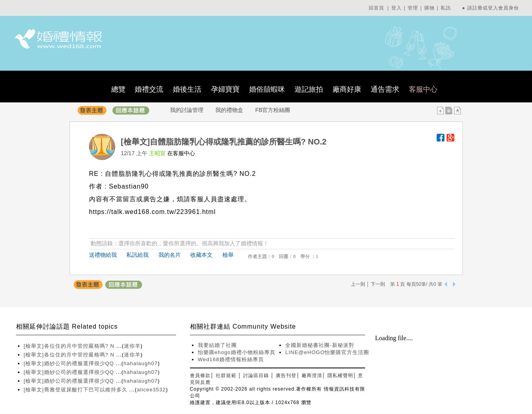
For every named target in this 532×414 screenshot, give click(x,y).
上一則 (358, 284)
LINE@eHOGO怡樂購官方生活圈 (327, 352)
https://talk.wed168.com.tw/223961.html (152, 212)
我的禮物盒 (229, 110)
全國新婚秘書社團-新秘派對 (320, 345)
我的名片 (170, 255)
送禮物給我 (103, 255)
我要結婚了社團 (217, 345)
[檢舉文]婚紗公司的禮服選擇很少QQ (70, 363)
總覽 (118, 89)
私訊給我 (137, 255)
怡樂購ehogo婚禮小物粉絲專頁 (237, 352)
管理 (413, 8)
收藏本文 (201, 255)
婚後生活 (187, 89)
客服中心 (423, 89)
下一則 (378, 284)
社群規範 (226, 375)
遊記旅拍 (309, 89)
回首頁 (376, 8)
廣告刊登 (286, 375)
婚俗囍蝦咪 (267, 89)
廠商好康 (347, 89)
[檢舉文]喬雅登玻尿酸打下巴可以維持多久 (77, 390)
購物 (429, 8)
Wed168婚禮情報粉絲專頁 (231, 359)
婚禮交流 (149, 89)
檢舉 (228, 255)
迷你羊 (132, 346)
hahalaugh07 (141, 363)
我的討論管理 (187, 110)
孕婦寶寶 (225, 89)
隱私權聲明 (340, 375)
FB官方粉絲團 (273, 110)
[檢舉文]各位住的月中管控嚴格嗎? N (70, 346)
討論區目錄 (256, 375)
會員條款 (200, 375)
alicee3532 (152, 390)
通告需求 (385, 89)
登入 (397, 8)
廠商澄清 (312, 375)
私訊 (446, 8)
